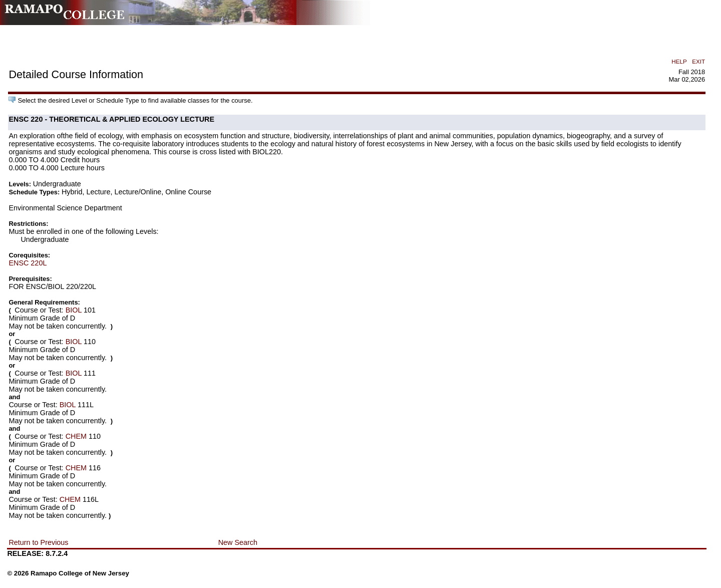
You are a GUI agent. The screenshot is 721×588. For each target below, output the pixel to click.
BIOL (74, 310)
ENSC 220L (28, 263)
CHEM (76, 436)
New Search (238, 542)
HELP (679, 61)
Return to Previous (38, 542)
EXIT (698, 61)
